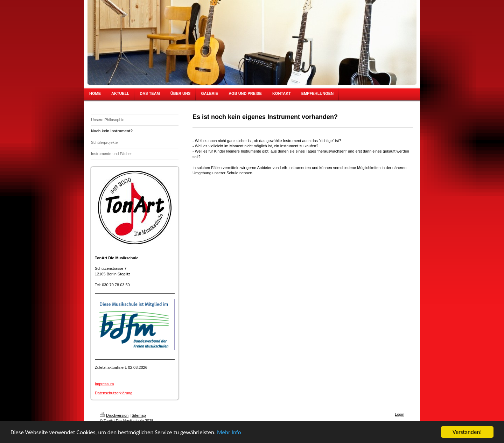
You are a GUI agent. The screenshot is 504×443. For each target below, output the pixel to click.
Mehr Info (229, 433)
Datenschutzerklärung (114, 393)
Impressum (104, 384)
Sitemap (139, 415)
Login (400, 414)
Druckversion (114, 415)
